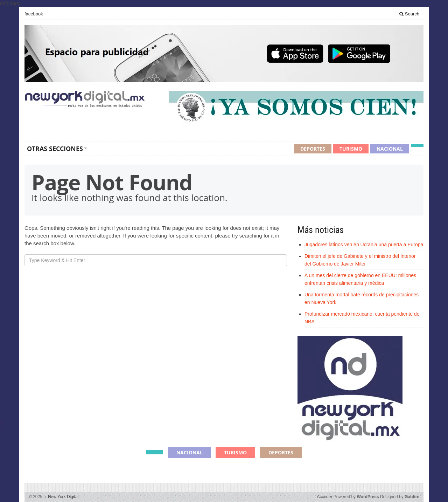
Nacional (390, 149)
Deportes (313, 149)
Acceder (324, 497)
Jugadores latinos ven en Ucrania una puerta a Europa (364, 245)
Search (409, 14)
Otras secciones (55, 149)
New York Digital (62, 497)
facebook (34, 14)
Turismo (351, 149)
